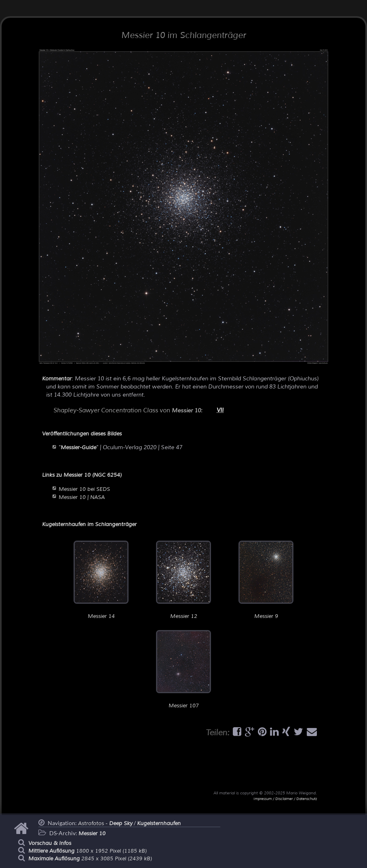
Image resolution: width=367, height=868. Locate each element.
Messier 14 (101, 580)
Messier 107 (183, 670)
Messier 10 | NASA (82, 497)
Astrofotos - (105, 823)
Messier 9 (266, 580)
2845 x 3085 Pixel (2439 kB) (90, 859)
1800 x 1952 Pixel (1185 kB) (88, 851)
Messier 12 (183, 580)
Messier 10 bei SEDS (84, 489)
